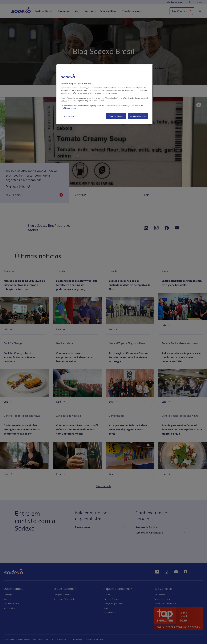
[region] (105, 94)
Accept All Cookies (138, 116)
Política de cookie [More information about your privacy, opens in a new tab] (69, 108)
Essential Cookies (116, 116)
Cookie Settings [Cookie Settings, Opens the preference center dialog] (71, 116)
